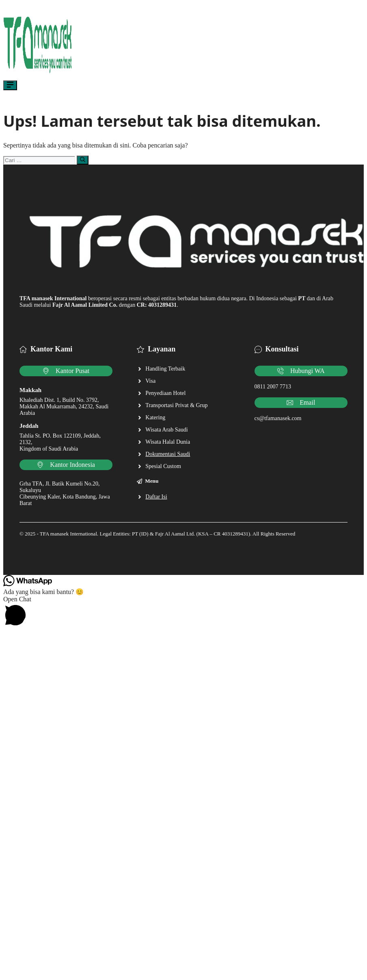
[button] (183, 612)
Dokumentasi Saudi (168, 454)
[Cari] (83, 160)
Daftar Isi (156, 497)
